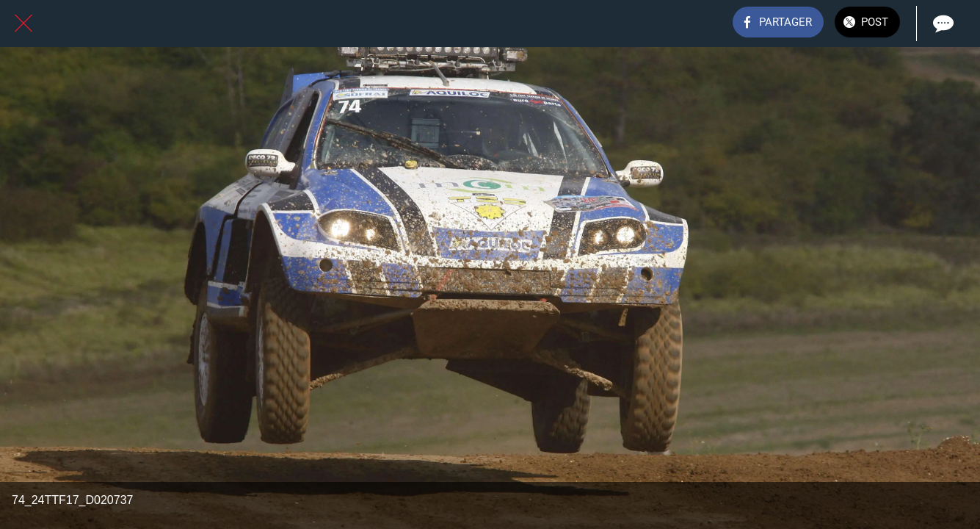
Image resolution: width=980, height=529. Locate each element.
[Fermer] (23, 24)
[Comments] (942, 24)
